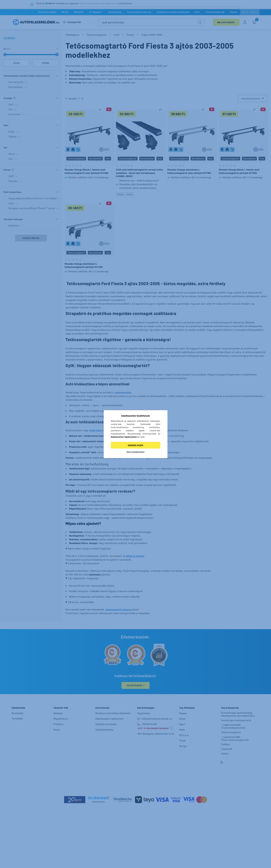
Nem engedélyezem (136, 452)
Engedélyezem (135, 445)
